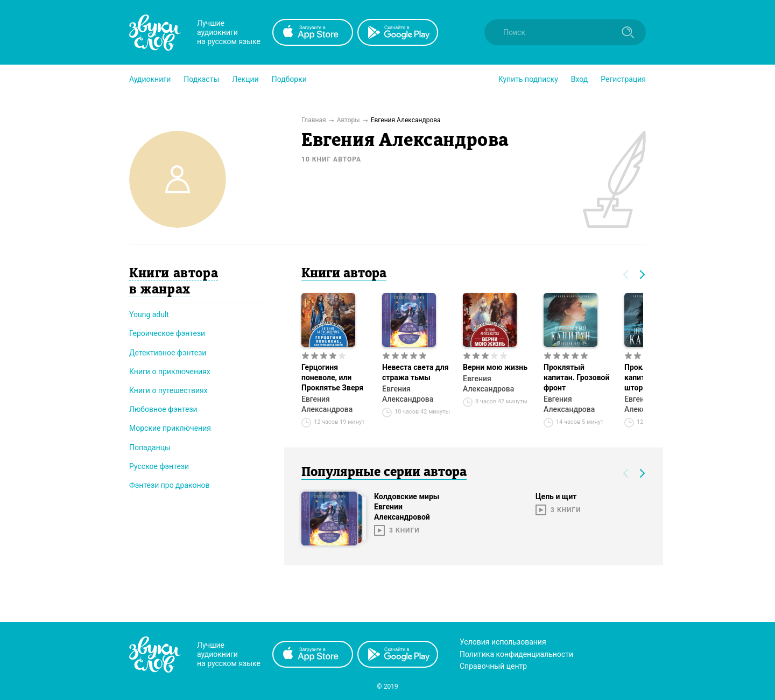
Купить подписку (528, 79)
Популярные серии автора (384, 473)
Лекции (245, 79)
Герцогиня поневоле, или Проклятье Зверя (332, 377)
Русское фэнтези (159, 466)
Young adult (149, 314)
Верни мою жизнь (495, 367)
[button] (150, 79)
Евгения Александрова (327, 404)
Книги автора (344, 274)
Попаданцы (150, 447)
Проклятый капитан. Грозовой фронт (576, 377)
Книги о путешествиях (168, 390)
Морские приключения (170, 428)
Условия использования (503, 642)
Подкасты (201, 79)
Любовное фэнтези (163, 409)
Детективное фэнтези (168, 353)
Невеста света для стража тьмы (415, 372)
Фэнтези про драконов (169, 485)
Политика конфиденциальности (516, 654)
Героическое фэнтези (167, 333)
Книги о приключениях (170, 372)
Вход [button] (579, 79)
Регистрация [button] (623, 79)
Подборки (289, 79)
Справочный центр (493, 666)
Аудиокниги (150, 79)
